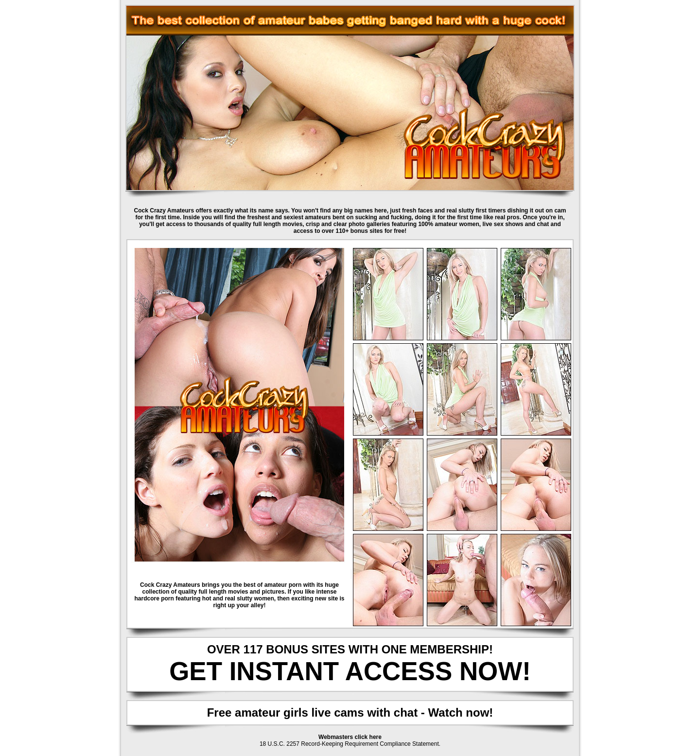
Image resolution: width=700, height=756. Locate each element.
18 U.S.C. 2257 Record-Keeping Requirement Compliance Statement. (350, 744)
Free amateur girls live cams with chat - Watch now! (350, 712)
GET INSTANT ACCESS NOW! (350, 671)
